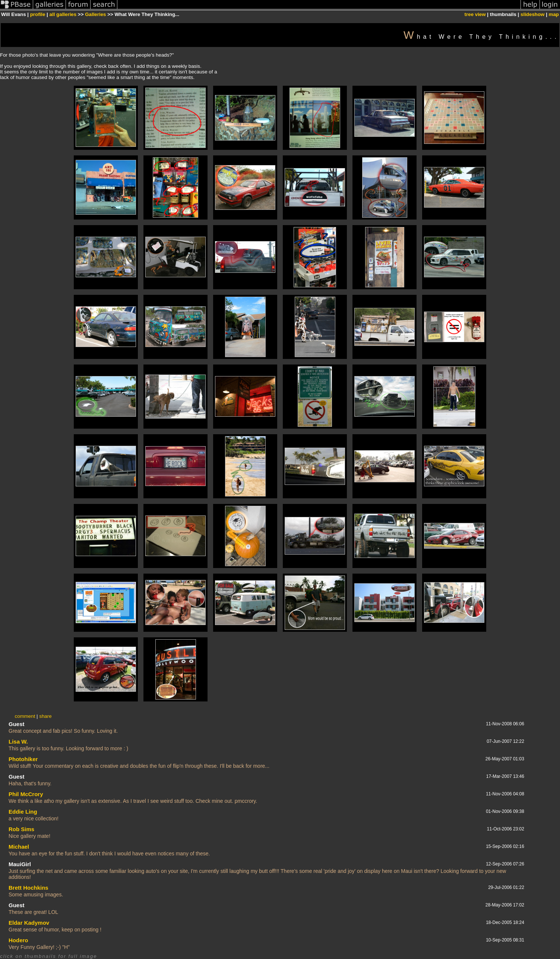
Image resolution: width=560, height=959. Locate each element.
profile (38, 14)
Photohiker (23, 759)
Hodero (18, 940)
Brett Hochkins (29, 888)
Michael (19, 847)
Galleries (95, 14)
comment (25, 716)
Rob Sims (21, 829)
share (45, 716)
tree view (475, 14)
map (554, 14)
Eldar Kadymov (29, 923)
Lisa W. (18, 742)
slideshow (532, 14)
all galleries (63, 14)
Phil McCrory (26, 794)
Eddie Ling (23, 812)
